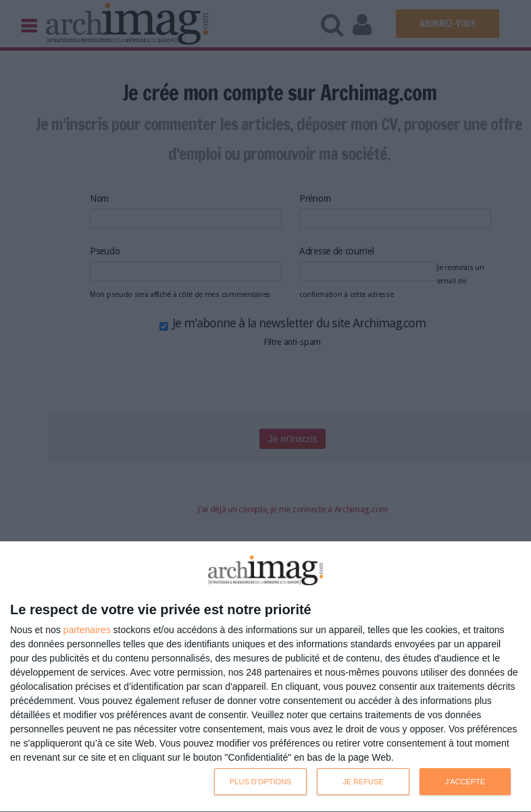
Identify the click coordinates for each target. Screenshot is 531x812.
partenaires (87, 630)
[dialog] (265, 677)
